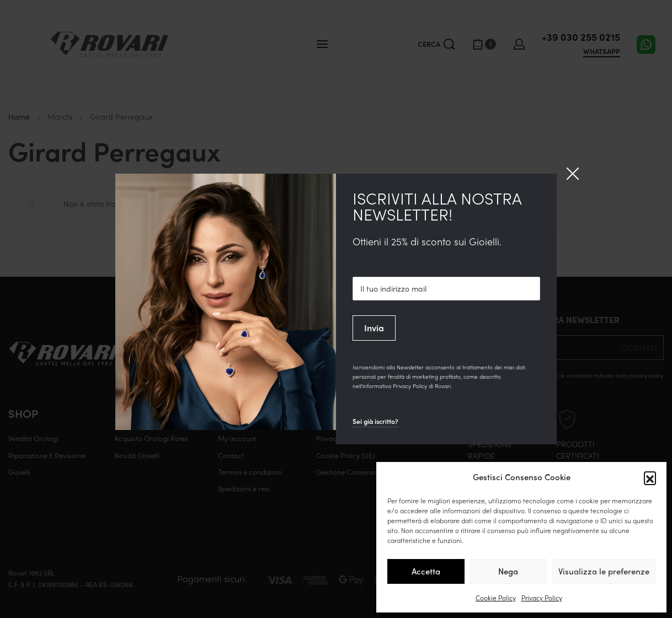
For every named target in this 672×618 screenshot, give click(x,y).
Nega (508, 571)
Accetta (426, 571)
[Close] (573, 174)
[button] (650, 477)
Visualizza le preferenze (604, 571)
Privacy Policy (542, 598)
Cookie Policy (496, 598)
